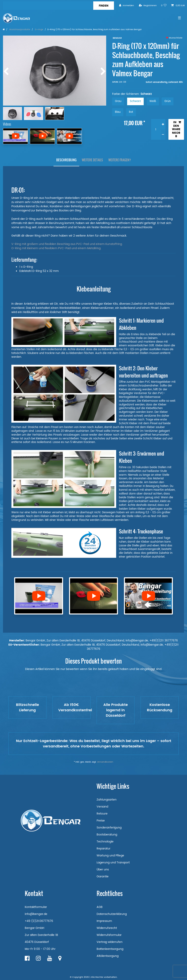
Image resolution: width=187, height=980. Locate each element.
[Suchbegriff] (48, 6)
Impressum (104, 921)
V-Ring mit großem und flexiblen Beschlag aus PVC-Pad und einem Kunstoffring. (67, 244)
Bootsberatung (107, 835)
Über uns (103, 870)
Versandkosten (105, 762)
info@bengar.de (36, 914)
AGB (100, 907)
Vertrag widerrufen (110, 942)
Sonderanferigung (109, 828)
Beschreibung (66, 160)
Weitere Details (92, 160)
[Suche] (103, 6)
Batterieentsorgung (110, 949)
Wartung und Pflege (110, 856)
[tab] (66, 160)
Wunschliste (174, 38)
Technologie (105, 842)
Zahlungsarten (107, 800)
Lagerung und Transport (113, 863)
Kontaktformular (36, 907)
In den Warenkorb (177, 129)
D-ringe (39, 30)
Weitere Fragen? (120, 160)
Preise (101, 821)
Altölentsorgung (108, 956)
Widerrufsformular (109, 935)
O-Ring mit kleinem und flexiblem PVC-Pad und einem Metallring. (56, 248)
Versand (102, 807)
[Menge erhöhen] (163, 124)
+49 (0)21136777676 (39, 921)
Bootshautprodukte (20, 30)
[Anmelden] (127, 5)
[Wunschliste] (164, 5)
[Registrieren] (148, 5)
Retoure (102, 814)
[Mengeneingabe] (156, 129)
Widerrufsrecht (107, 928)
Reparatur (103, 849)
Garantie (103, 876)
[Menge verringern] (163, 135)
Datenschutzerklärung (112, 914)
